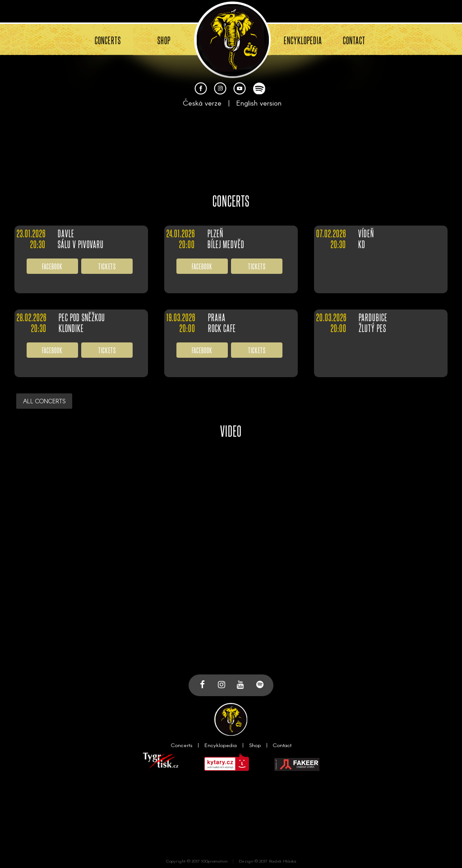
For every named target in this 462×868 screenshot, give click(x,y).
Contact (282, 745)
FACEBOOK (52, 266)
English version (259, 103)
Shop (255, 745)
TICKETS (107, 266)
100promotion (214, 861)
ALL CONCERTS (44, 401)
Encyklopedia (221, 745)
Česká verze (202, 103)
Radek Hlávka (283, 861)
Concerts (182, 745)
